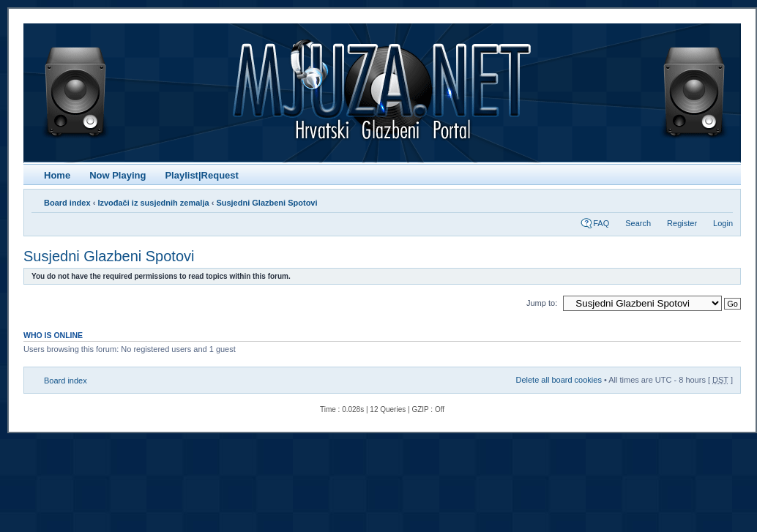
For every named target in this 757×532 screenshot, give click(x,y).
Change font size (722, 200)
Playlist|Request (201, 175)
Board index (67, 203)
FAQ (601, 223)
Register (682, 223)
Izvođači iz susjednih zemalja (153, 203)
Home (57, 175)
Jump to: (542, 303)
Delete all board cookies (558, 380)
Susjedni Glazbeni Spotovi (266, 203)
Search (638, 223)
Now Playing (118, 175)
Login (723, 223)
